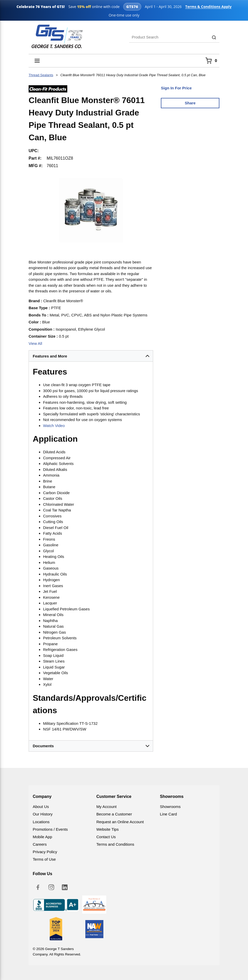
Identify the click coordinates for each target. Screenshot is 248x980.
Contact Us (106, 837)
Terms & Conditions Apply (206, 6)
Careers (40, 844)
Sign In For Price (176, 88)
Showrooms (170, 807)
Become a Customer (114, 814)
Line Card (168, 814)
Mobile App (42, 837)
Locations (41, 822)
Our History (43, 814)
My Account (107, 807)
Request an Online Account (120, 822)
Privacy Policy (45, 852)
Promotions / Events (50, 829)
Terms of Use (44, 859)
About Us (41, 807)
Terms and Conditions (115, 844)
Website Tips (108, 829)
